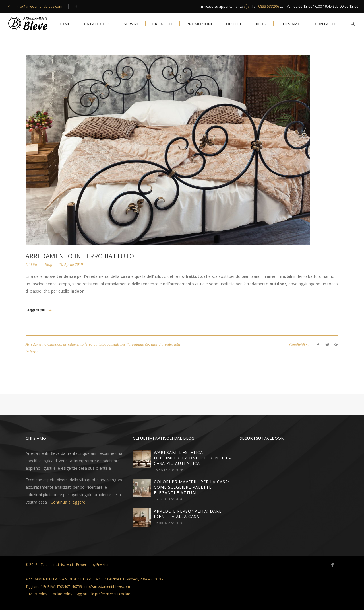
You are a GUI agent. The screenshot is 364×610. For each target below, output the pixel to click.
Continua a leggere (68, 502)
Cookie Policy (61, 594)
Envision (103, 565)
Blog (48, 265)
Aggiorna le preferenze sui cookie (103, 594)
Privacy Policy (36, 594)
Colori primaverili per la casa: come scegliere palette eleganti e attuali (192, 487)
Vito (34, 265)
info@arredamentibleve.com (39, 6)
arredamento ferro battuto (84, 344)
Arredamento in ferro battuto (80, 256)
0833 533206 (269, 6)
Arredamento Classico (43, 344)
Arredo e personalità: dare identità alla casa (188, 514)
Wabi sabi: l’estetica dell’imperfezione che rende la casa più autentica (193, 458)
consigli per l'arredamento (128, 344)
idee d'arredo (162, 344)
